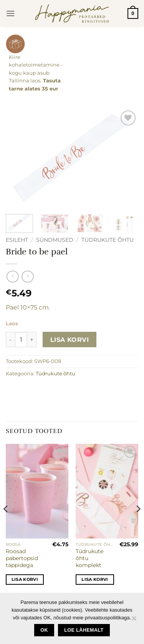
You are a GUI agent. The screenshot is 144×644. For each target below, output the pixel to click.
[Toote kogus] (21, 340)
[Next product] (12, 277)
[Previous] (6, 524)
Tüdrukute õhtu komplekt (89, 558)
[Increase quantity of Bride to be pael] (32, 340)
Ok (44, 630)
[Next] (138, 524)
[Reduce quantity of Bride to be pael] (10, 340)
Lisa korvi (70, 340)
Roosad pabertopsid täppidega (22, 558)
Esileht (17, 240)
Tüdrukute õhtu (108, 240)
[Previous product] (27, 277)
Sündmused (55, 240)
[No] (134, 621)
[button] (10, 13)
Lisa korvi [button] (25, 579)
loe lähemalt (84, 630)
